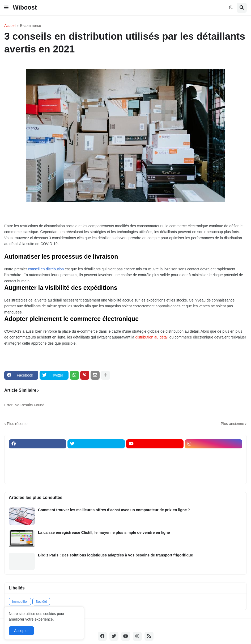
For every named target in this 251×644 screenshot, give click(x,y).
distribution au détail (152, 337)
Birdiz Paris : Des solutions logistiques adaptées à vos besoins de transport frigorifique (115, 555)
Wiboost (25, 7)
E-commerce (30, 26)
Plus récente (17, 424)
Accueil (10, 26)
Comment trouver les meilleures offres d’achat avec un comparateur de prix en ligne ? (114, 510)
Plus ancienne (232, 424)
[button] (6, 8)
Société (41, 602)
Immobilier (20, 602)
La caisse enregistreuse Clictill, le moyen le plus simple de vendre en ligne (104, 532)
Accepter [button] (21, 631)
